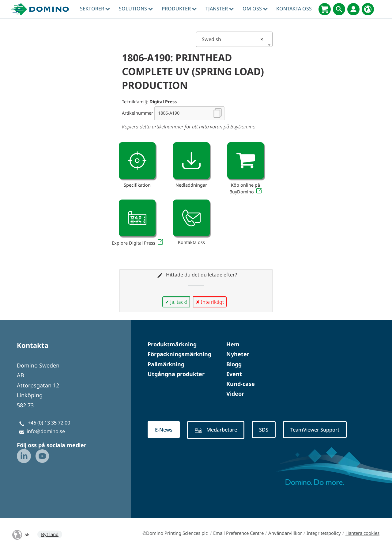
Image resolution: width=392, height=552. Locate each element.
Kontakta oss (294, 9)
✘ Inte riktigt (210, 302)
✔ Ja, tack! (176, 302)
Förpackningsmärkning (179, 354)
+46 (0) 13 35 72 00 (49, 423)
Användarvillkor (285, 533)
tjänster (220, 9)
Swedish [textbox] (232, 39)
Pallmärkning (166, 364)
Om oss (255, 9)
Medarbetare (220, 430)
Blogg (234, 364)
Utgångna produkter (176, 374)
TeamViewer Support (324, 430)
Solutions (136, 9)
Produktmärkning (172, 344)
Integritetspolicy (324, 533)
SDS (270, 430)
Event (234, 374)
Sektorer (95, 9)
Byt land (50, 534)
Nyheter (238, 354)
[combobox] (234, 39)
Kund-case (241, 384)
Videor (235, 394)
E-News (165, 430)
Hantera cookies (362, 533)
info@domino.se (46, 431)
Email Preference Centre (238, 533)
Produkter (179, 9)
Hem (233, 344)
